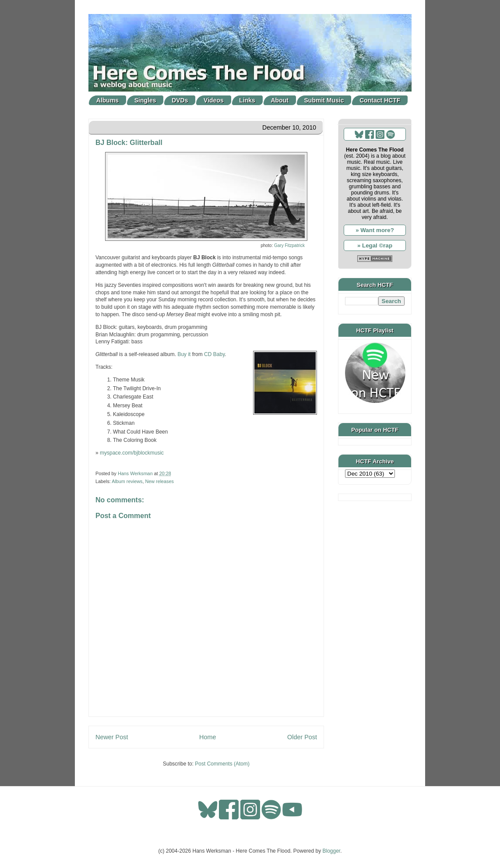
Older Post (302, 737)
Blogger (332, 851)
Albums (107, 100)
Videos (214, 100)
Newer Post (112, 737)
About (280, 100)
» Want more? (375, 230)
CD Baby (214, 354)
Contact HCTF (380, 100)
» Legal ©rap (375, 245)
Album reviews (127, 481)
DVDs (180, 100)
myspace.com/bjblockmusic (132, 453)
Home (208, 737)
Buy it (184, 354)
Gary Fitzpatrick (289, 245)
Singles (145, 100)
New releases (159, 481)
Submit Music (324, 100)
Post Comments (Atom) (222, 764)
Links (247, 100)
